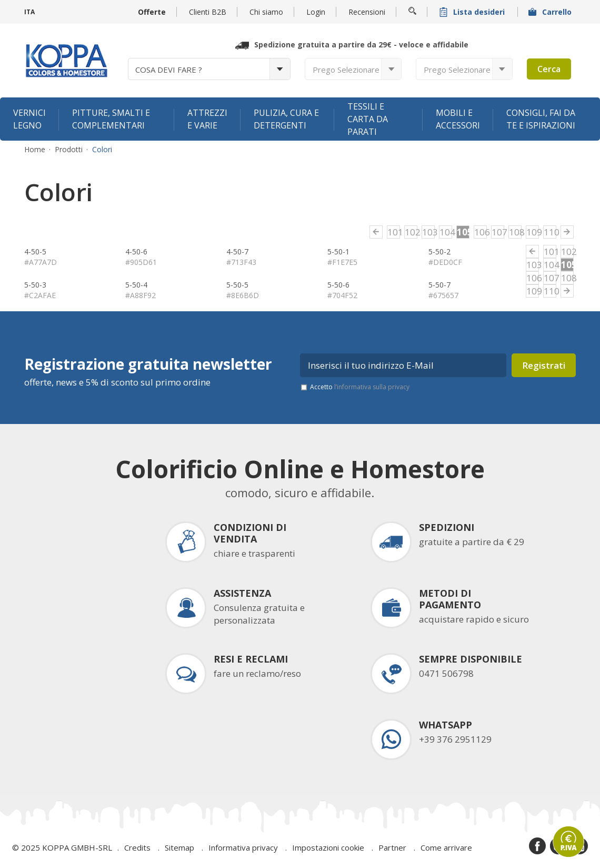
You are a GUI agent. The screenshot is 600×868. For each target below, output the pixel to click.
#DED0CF (445, 262)
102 (411, 232)
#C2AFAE (40, 295)
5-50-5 (237, 285)
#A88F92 (141, 295)
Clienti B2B (208, 12)
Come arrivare (446, 847)
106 (481, 232)
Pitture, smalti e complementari (111, 119)
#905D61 (141, 262)
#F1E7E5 (342, 262)
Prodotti (69, 150)
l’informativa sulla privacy (372, 387)
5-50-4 (136, 285)
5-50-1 (338, 251)
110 (550, 232)
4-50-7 (237, 251)
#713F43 (241, 262)
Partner (392, 847)
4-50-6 (136, 251)
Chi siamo (266, 12)
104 (446, 232)
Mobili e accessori (458, 119)
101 (394, 232)
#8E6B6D (243, 295)
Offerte (152, 12)
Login (316, 12)
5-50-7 (439, 285)
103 (428, 232)
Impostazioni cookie (328, 847)
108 (515, 232)
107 (498, 232)
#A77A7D (41, 262)
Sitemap (179, 847)
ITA (29, 12)
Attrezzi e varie (207, 119)
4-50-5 (35, 251)
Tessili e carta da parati (368, 119)
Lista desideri (473, 12)
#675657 (443, 295)
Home (35, 150)
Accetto (360, 387)
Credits (137, 847)
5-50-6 (338, 285)
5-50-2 (439, 251)
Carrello (551, 12)
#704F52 (342, 295)
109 (533, 232)
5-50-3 (35, 285)
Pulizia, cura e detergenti (286, 119)
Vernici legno (29, 119)
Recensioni (367, 12)
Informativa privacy (243, 847)
